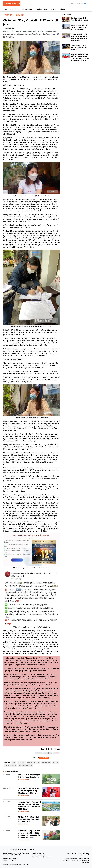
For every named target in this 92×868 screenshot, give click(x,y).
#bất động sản (21, 762)
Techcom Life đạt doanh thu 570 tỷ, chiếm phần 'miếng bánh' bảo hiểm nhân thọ (29, 791)
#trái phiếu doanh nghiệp (33, 762)
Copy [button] (50, 753)
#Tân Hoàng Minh (46, 762)
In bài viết (56, 753)
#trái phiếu (56, 762)
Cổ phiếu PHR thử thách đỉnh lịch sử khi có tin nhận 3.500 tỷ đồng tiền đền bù (29, 819)
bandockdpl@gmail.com (43, 857)
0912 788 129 (12, 860)
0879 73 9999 (41, 855)
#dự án (14, 762)
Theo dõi (36, 758)
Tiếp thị (54, 9)
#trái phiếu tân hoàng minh (26, 765)
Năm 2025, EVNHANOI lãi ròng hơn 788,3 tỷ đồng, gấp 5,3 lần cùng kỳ (79, 27)
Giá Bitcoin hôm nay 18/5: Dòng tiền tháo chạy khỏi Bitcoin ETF (79, 47)
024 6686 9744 (14, 859)
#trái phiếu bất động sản (11, 765)
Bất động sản (27, 9)
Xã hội (62, 9)
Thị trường (14, 9)
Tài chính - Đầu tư (41, 9)
